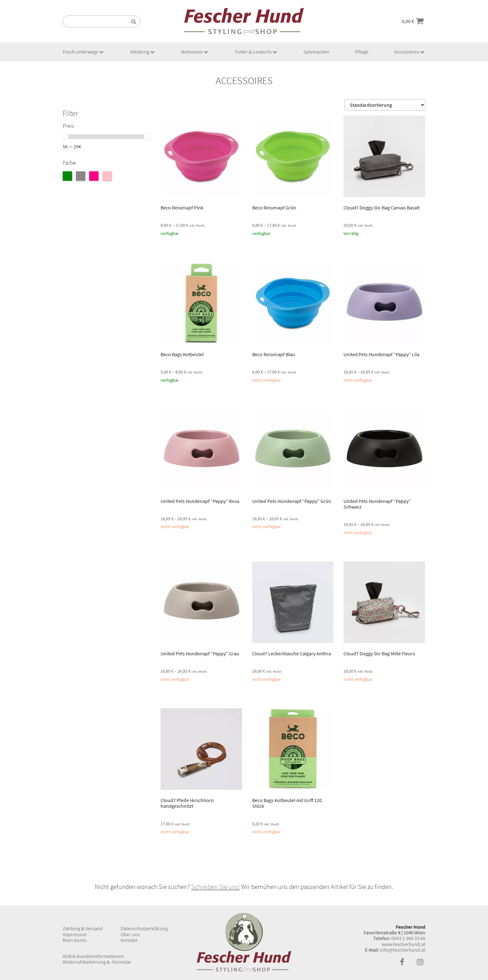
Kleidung (140, 52)
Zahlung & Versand (83, 928)
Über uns (130, 934)
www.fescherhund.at (403, 944)
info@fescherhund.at (403, 950)
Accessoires (407, 52)
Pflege (362, 52)
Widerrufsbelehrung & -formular (97, 962)
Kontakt (129, 940)
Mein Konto (75, 940)
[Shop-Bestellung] (385, 105)
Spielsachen (316, 52)
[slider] (65, 137)
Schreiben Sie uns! (216, 887)
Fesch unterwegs (80, 52)
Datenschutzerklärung (144, 928)
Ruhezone (192, 52)
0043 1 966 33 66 (408, 938)
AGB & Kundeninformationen (93, 956)
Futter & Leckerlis (253, 52)
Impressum (75, 934)
